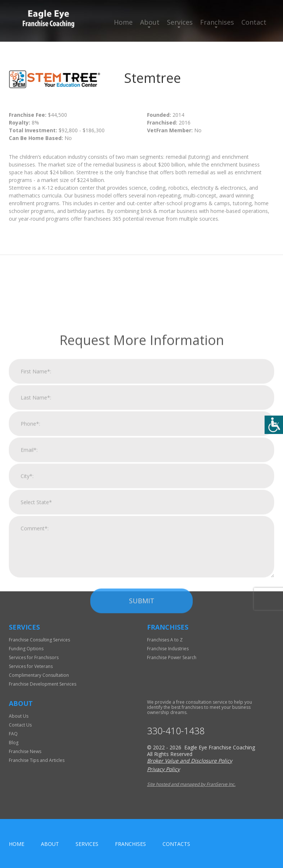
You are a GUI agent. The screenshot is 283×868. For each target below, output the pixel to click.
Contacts (176, 844)
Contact (254, 22)
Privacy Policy (163, 769)
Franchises (217, 22)
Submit (142, 749)
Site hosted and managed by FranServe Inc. (191, 784)
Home (123, 22)
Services (180, 22)
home (17, 844)
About (150, 22)
